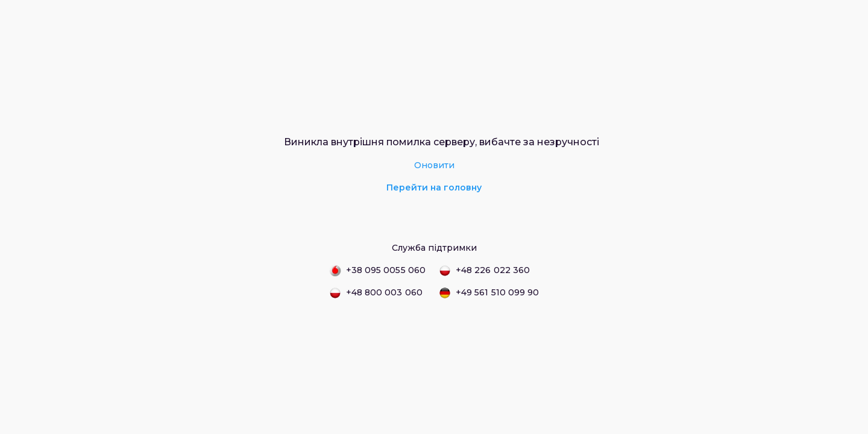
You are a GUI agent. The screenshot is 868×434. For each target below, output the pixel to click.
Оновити (434, 165)
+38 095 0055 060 (377, 271)
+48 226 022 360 (484, 271)
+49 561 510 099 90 (489, 293)
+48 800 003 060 (376, 293)
